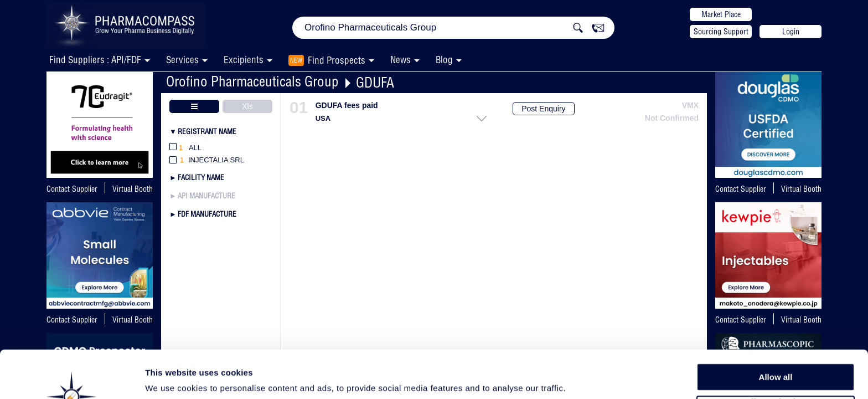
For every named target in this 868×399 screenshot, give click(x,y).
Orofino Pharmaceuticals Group (252, 81)
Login (791, 32)
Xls (247, 106)
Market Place (721, 14)
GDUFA (375, 82)
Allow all (776, 332)
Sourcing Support (721, 32)
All (185, 148)
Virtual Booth (133, 189)
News (401, 60)
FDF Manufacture (207, 214)
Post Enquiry (543, 109)
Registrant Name (207, 131)
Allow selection (775, 358)
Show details (581, 378)
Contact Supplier (72, 189)
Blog (444, 60)
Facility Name (201, 177)
